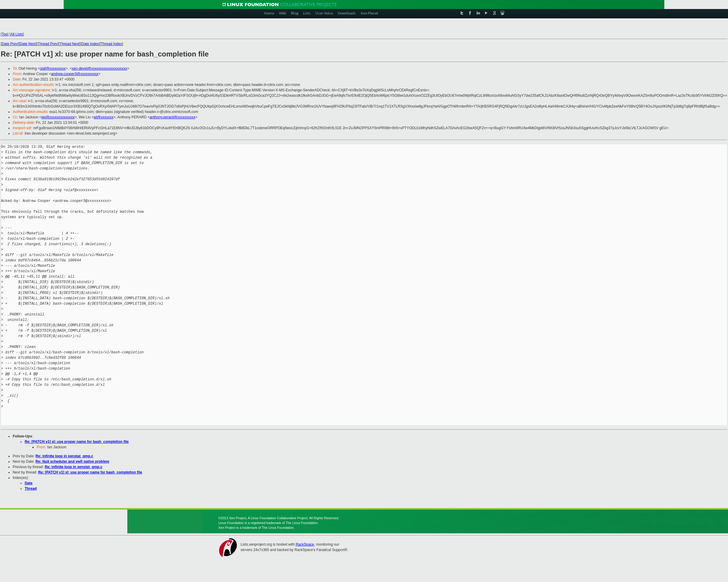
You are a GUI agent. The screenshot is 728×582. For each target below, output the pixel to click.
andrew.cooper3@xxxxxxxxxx (75, 74)
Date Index (90, 44)
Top (5, 34)
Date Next (28, 44)
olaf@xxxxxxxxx (53, 69)
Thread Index (112, 44)
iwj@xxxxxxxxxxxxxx (58, 117)
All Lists (17, 34)
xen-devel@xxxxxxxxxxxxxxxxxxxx (99, 69)
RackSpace (305, 544)
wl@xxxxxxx (104, 117)
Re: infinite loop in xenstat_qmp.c (64, 456)
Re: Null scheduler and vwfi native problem (72, 462)
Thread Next (69, 44)
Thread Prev (48, 44)
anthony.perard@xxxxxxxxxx (172, 117)
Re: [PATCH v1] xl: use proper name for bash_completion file (77, 442)
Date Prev (10, 44)
